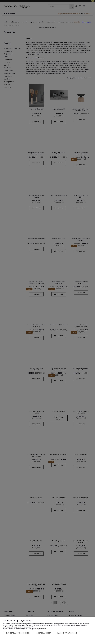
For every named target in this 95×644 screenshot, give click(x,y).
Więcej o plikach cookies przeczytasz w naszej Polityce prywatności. (25, 629)
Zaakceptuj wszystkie (67, 633)
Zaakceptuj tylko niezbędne (18, 633)
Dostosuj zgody (44, 633)
